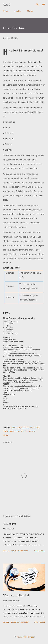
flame (6, 431)
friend (20, 431)
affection (15, 428)
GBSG (7, 5)
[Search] (37, 5)
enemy (37, 428)
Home (6, 11)
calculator (27, 428)
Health (18, 11)
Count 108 (10, 524)
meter (32, 431)
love (26, 431)
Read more (40, 551)
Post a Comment (20, 551)
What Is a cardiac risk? (16, 595)
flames (13, 431)
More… (30, 11)
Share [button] (6, 435)
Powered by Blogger (24, 637)
